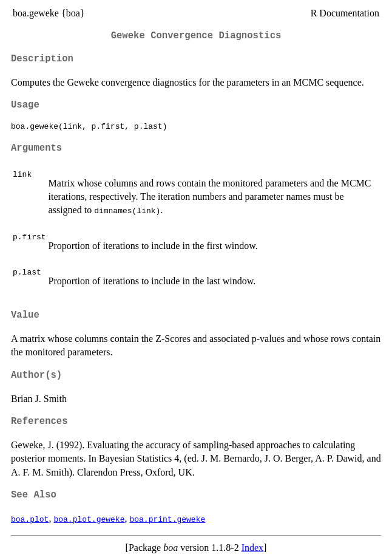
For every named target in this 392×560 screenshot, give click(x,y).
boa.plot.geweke (89, 519)
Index (252, 548)
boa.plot (30, 519)
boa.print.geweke (167, 519)
